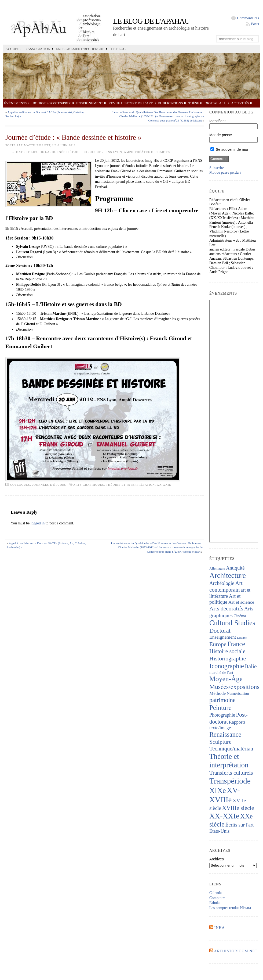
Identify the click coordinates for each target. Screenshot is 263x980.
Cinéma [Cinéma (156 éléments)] (240, 616)
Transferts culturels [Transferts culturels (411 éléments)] (231, 773)
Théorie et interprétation (130, 485)
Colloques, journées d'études (38, 485)
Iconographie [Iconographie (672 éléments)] (227, 666)
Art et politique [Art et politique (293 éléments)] (225, 599)
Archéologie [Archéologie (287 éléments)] (222, 583)
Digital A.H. (215, 103)
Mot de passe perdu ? (225, 172)
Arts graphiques (89, 485)
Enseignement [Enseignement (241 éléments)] (223, 637)
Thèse (194, 103)
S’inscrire (217, 168)
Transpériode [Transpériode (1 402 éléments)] (230, 781)
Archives (217, 859)
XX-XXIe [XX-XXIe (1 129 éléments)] (224, 816)
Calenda (215, 893)
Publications (170, 103)
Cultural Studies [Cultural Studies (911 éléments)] (232, 623)
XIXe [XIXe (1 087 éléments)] (218, 790)
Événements (16, 103)
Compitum (217, 898)
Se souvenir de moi (229, 149)
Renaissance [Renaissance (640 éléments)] (225, 734)
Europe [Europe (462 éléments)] (218, 644)
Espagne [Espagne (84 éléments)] (242, 638)
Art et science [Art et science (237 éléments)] (241, 602)
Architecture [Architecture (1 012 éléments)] (228, 575)
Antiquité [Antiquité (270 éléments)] (235, 568)
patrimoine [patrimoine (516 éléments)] (222, 700)
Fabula (214, 903)
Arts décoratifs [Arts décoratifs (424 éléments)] (226, 609)
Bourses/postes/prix (52, 103)
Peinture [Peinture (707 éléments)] (220, 708)
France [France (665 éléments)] (236, 644)
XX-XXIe (164, 485)
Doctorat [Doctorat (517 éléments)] (220, 631)
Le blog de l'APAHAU (151, 21)
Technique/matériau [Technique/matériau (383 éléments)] (231, 749)
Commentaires (248, 18)
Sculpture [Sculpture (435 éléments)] (220, 742)
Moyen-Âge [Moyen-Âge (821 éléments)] (226, 679)
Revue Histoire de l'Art (131, 103)
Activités (240, 103)
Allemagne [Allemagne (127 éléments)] (217, 568)
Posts (255, 24)
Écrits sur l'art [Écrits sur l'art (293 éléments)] (240, 825)
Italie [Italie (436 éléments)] (251, 666)
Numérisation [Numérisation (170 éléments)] (238, 693)
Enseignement (90, 103)
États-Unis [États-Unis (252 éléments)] (219, 831)
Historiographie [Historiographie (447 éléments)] (228, 659)
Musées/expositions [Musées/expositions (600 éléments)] (234, 687)
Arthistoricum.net (236, 951)
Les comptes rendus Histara (230, 908)
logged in (38, 523)
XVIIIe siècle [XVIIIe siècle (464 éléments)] (238, 808)
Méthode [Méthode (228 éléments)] (218, 693)
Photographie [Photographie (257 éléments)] (222, 715)
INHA (220, 928)
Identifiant (218, 121)
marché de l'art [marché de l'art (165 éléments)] (221, 673)
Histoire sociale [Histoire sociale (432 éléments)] (227, 651)
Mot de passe (221, 135)
